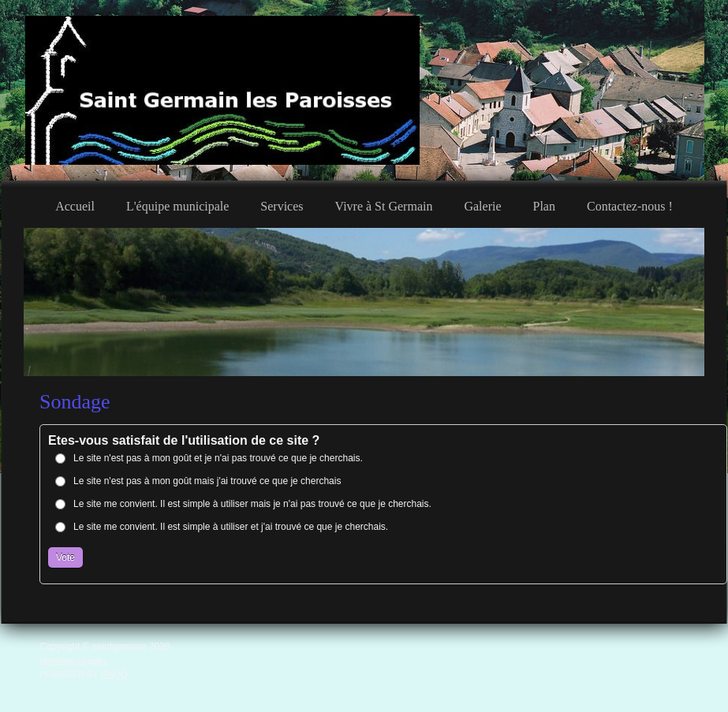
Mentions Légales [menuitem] (73, 661)
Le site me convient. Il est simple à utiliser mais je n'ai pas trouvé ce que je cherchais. (252, 504)
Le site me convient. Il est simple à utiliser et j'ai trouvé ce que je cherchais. (231, 527)
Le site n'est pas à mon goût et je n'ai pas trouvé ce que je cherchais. (218, 458)
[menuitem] (75, 204)
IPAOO (114, 674)
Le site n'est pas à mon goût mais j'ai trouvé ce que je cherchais (207, 481)
